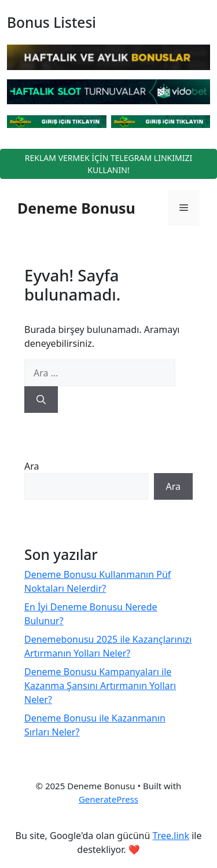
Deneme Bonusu (76, 208)
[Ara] (41, 400)
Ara (32, 466)
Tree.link (171, 836)
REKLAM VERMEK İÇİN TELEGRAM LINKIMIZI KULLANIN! (108, 164)
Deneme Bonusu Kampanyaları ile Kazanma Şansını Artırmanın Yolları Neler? (100, 686)
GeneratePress (108, 799)
